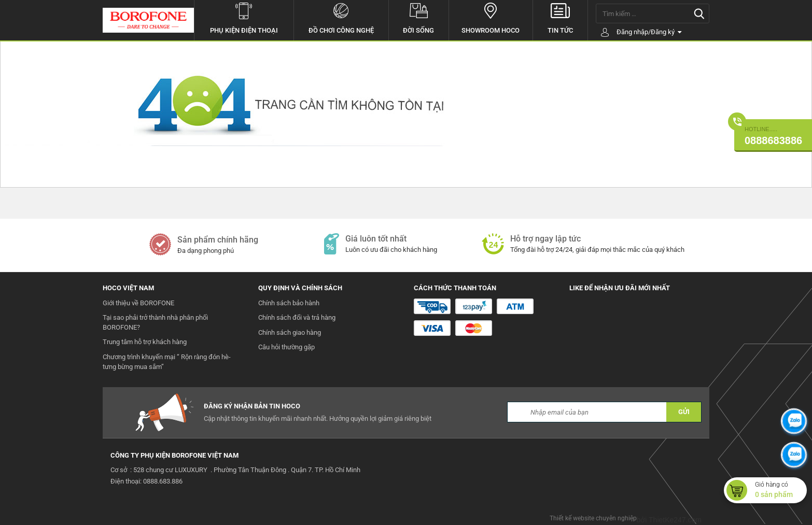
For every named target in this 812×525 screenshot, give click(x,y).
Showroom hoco (491, 17)
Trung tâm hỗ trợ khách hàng (145, 342)
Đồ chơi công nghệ (341, 17)
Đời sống (419, 17)
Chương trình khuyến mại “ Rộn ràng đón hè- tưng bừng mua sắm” (167, 362)
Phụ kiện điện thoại (244, 17)
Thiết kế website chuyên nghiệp (593, 518)
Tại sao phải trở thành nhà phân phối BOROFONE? (155, 322)
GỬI (684, 412)
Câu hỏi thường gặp (286, 347)
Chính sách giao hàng (290, 332)
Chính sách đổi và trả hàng (297, 317)
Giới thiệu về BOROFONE (138, 303)
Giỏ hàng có (781, 490)
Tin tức (560, 17)
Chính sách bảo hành (289, 303)
